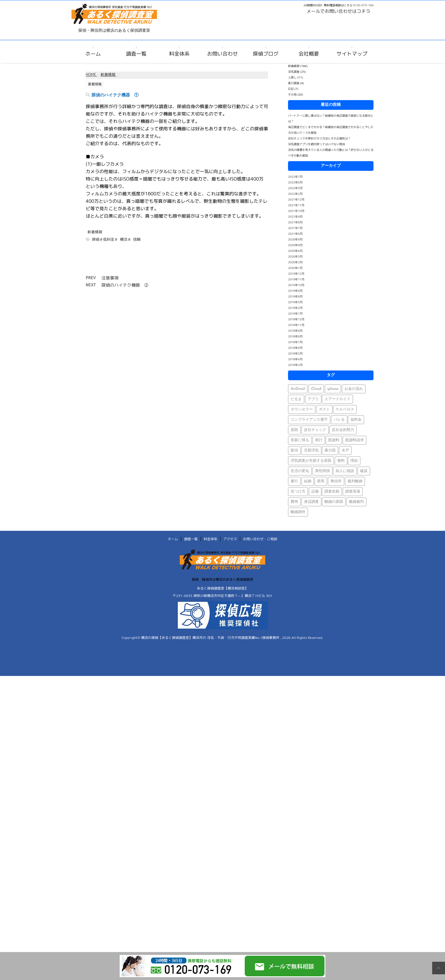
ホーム (93, 54)
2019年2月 (295, 308)
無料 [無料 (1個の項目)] (341, 461)
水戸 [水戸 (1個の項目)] (345, 450)
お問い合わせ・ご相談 (260, 539)
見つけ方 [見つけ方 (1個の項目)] (298, 492)
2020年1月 (295, 268)
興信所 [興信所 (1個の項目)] (336, 481)
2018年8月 (295, 336)
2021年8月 (295, 222)
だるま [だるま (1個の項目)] (296, 399)
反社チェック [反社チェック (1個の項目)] (315, 430)
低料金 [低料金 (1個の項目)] (356, 420)
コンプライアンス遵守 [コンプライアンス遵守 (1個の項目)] (309, 420)
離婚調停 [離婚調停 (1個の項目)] (298, 512)
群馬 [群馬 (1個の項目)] (321, 481)
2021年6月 (295, 234)
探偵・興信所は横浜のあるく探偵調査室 (222, 579)
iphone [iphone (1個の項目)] (333, 389)
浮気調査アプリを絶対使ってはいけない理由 (317, 144)
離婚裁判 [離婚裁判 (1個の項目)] (356, 502)
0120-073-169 (363, 5)
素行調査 (294, 83)
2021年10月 (296, 211)
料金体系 (179, 54)
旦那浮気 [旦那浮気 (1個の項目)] (311, 450)
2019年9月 (295, 291)
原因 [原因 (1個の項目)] (294, 430)
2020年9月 (295, 239)
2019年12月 (296, 274)
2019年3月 (295, 302)
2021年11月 (296, 205)
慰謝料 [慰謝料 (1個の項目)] (334, 440)
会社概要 (309, 54)
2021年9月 (295, 216)
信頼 (137, 239)
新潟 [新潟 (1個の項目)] (294, 450)
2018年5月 (295, 353)
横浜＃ (125, 239)
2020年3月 (295, 256)
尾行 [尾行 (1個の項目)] (319, 440)
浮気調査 (294, 72)
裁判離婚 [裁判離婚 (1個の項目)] (355, 481)
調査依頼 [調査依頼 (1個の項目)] (332, 492)
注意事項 (110, 278)
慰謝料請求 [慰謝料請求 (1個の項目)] (355, 440)
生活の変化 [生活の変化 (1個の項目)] (300, 471)
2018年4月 (295, 359)
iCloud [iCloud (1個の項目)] (316, 389)
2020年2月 (295, 262)
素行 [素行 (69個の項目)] (294, 481)
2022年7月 (295, 177)
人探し (292, 77)
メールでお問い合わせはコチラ (338, 11)
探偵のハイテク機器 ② (125, 285)
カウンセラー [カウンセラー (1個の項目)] (302, 409)
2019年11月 (296, 279)
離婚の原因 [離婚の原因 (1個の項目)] (334, 502)
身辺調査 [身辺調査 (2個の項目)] (311, 502)
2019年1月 (295, 313)
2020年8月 (295, 245)
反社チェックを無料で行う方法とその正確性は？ (319, 138)
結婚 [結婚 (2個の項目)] (308, 481)
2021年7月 (295, 228)
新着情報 (95, 232)
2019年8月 (295, 296)
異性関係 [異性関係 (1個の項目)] (322, 471)
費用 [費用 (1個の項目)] (294, 502)
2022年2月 (295, 194)
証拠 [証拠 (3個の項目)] (315, 492)
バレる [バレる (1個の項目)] (339, 420)
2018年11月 (296, 325)
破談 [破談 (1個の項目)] (364, 471)
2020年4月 (295, 251)
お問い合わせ (222, 54)
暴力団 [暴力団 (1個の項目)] (330, 450)
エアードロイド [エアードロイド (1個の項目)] (337, 399)
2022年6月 (295, 182)
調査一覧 (136, 54)
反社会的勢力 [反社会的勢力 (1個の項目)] (343, 430)
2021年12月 (296, 199)
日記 (291, 89)
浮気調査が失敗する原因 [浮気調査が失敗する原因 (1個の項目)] (311, 461)
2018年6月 (295, 348)
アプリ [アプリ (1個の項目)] (313, 399)
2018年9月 (295, 331)
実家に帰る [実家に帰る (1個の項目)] (300, 440)
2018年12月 (296, 319)
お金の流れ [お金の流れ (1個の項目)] (354, 389)
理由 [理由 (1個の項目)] (354, 461)
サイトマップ (352, 54)
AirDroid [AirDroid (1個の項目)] (298, 389)
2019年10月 (296, 285)
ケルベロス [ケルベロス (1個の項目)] (345, 409)
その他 (292, 94)
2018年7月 (295, 342)
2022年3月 (295, 188)
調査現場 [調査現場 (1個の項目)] (353, 492)
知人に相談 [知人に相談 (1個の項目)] (345, 471)
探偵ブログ (266, 54)
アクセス (230, 539)
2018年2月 (295, 365)
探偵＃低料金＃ (105, 239)
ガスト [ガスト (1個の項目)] (324, 409)
